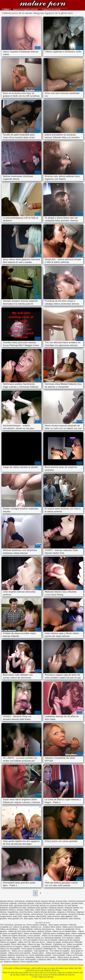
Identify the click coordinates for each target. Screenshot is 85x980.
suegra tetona (6, 916)
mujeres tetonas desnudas (45, 912)
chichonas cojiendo (26, 903)
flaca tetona (65, 903)
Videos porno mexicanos (73, 927)
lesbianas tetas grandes (38, 908)
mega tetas (67, 910)
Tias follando (47, 944)
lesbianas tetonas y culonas (12, 910)
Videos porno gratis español (58, 953)
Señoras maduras (8, 957)
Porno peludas (59, 955)
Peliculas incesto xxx (35, 938)
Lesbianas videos (45, 959)
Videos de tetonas (43, 4)
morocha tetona (26, 912)
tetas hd (38, 918)
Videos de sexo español (46, 957)
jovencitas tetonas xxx (40, 905)
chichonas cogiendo (8, 903)
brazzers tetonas (48, 901)
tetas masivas (75, 918)
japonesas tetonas (22, 905)
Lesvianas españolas (51, 946)
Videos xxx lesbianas (33, 933)
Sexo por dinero (38, 942)
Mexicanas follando (53, 938)
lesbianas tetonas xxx (74, 908)
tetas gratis (29, 918)
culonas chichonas (43, 903)
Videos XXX (5, 959)
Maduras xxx (36, 927)
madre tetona (41, 910)
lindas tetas (29, 910)
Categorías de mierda (51, 9)
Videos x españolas (32, 946)
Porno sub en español (48, 940)
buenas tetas (62, 901)
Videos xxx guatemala (65, 929)
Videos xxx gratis (54, 942)
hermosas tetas (7, 905)
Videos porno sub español (20, 953)
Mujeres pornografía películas (25, 9)
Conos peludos (34, 936)
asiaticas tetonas (33, 901)
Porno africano (64, 949)
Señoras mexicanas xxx (44, 929)
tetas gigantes (67, 916)
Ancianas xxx (20, 925)
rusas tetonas (62, 914)
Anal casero (31, 931)
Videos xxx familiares (9, 929)
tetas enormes (54, 916)
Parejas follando (26, 929)
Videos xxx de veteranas (52, 936)
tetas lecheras (48, 918)
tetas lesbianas (61, 918)
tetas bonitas (41, 916)
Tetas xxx (18, 940)
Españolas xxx (59, 944)
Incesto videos (38, 953)
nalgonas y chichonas (66, 912)
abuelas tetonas (7, 901)
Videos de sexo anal (17, 931)
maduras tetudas (54, 910)
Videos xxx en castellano (22, 951)
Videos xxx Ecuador (74, 955)
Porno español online (29, 962)
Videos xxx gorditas (21, 927)
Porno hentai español (70, 946)
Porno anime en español (32, 949)
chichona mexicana (76, 901)
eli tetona (56, 903)
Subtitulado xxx (50, 949)
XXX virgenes (68, 938)
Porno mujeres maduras (37, 925)
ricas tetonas (49, 914)
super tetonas (29, 916)
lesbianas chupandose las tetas (13, 908)
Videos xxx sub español (10, 949)
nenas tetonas (37, 914)
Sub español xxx (41, 951)
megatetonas (13, 912)
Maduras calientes (12, 962)
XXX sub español (30, 940)
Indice (6, 9)
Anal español (31, 959)
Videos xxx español (8, 942)
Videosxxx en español (73, 936)
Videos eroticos (19, 938)
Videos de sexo (18, 959)
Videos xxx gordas (75, 944)
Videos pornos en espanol (11, 946)
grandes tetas (77, 903)
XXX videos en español (60, 951)
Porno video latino (19, 944)
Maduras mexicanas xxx (18, 955)
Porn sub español (61, 959)
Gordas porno (68, 942)
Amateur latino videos (52, 927)
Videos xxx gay (34, 944)
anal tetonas (20, 901)
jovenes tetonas (57, 905)
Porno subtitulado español (40, 955)
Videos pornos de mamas (68, 957)
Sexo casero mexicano (58, 925)
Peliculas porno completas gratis (56, 933)
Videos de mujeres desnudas (14, 936)
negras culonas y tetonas (19, 914)
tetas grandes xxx (15, 918)
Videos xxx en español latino (65, 931)
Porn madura (5, 938)
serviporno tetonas (76, 914)
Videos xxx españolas (25, 957)
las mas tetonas (71, 905)
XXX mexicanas (7, 925)
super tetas (17, 916)
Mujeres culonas (44, 931)
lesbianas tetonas (56, 908)
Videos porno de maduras (69, 940)
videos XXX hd (24, 942)
